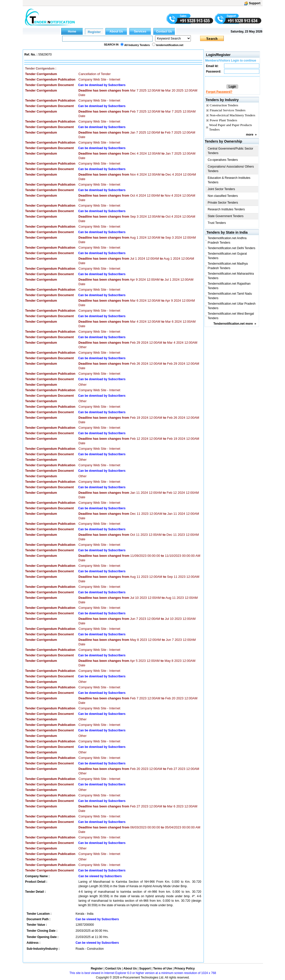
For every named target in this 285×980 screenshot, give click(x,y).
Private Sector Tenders (223, 203)
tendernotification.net (170, 45)
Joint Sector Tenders (221, 189)
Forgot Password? (219, 92)
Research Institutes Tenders (226, 209)
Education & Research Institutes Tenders (229, 180)
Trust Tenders (217, 223)
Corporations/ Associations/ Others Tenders (231, 169)
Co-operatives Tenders (223, 160)
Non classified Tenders (223, 196)
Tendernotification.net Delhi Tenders (231, 248)
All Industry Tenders (137, 45)
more (250, 135)
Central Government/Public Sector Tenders (231, 151)
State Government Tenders (226, 216)
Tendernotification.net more (233, 324)
